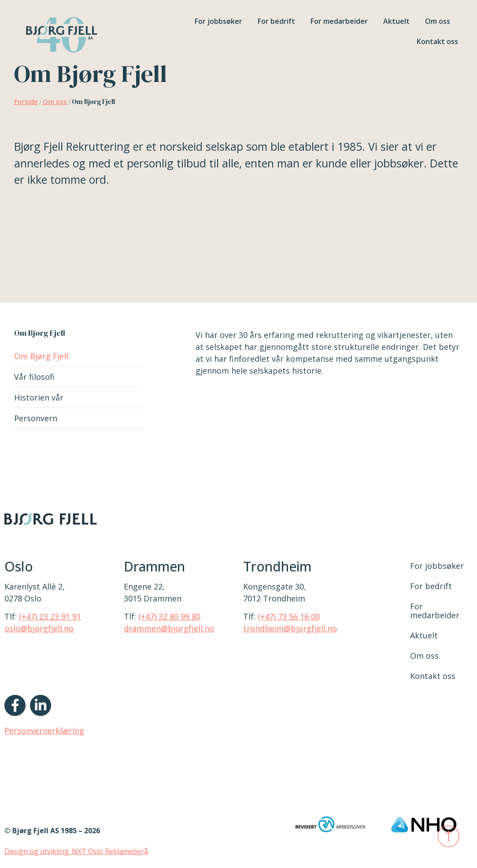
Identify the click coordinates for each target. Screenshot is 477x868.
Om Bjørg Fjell (41, 356)
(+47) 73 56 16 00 (289, 616)
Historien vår (39, 397)
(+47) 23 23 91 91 (50, 616)
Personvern (36, 418)
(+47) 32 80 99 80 (169, 616)
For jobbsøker (218, 21)
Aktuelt (396, 21)
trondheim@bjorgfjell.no (290, 628)
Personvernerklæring (44, 731)
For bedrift (276, 21)
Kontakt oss (437, 41)
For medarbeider (339, 21)
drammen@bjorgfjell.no (169, 628)
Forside (26, 101)
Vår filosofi (34, 377)
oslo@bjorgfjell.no (39, 628)
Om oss (438, 21)
